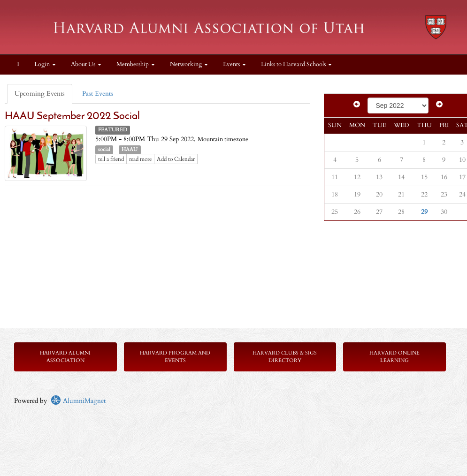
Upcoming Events (40, 94)
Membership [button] (136, 64)
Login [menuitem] (45, 64)
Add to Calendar (176, 159)
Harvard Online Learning (394, 357)
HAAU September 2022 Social (72, 117)
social (104, 150)
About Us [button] (86, 64)
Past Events (98, 94)
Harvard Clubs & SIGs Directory (285, 357)
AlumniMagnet (78, 401)
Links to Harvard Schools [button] (296, 64)
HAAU (130, 150)
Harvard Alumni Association (65, 357)
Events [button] (234, 64)
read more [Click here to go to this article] (140, 159)
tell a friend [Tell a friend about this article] (111, 159)
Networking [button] (189, 64)
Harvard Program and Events (175, 357)
